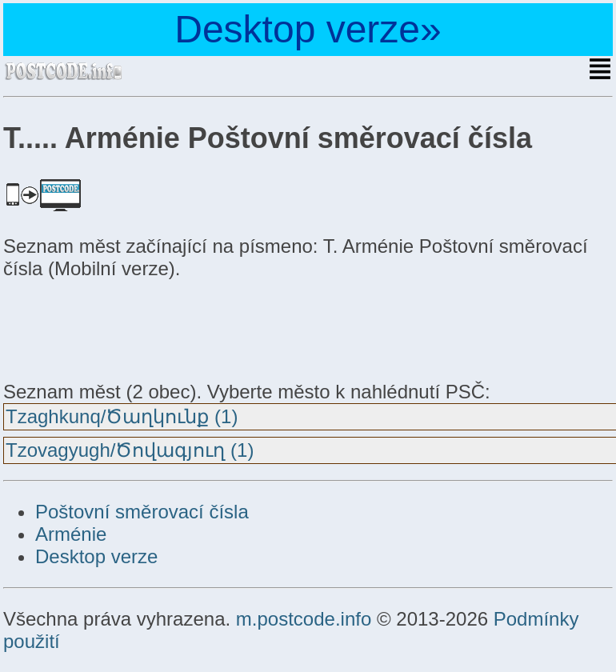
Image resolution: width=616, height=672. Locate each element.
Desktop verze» (308, 29)
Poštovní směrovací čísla (142, 512)
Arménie (71, 534)
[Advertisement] (131, 328)
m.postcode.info (304, 619)
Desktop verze (96, 556)
